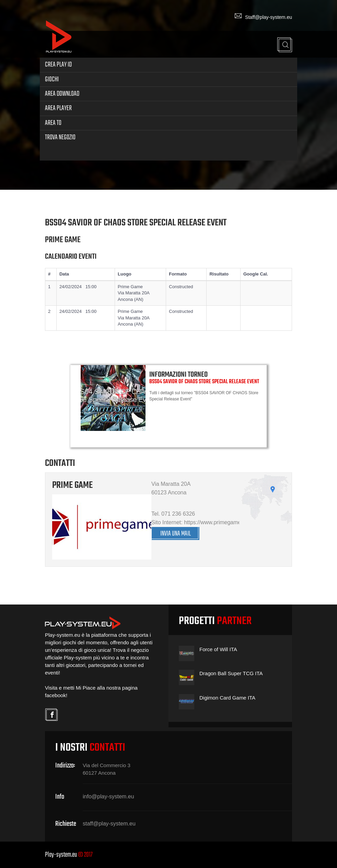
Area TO (53, 123)
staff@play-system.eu (109, 824)
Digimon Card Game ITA (227, 698)
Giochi (52, 79)
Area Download (62, 94)
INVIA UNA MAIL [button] (176, 534)
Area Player (58, 108)
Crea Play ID (58, 65)
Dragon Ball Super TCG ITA (231, 673)
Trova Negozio (60, 137)
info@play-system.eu (108, 796)
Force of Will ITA (218, 649)
